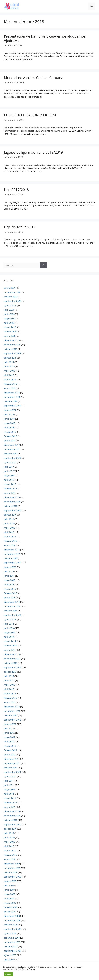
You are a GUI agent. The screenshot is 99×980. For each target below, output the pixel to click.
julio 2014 (9, 624)
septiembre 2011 (13, 772)
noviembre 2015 (12, 554)
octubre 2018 (11, 401)
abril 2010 (9, 846)
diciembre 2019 (12, 340)
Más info (20, 969)
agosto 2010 (10, 829)
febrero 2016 (10, 541)
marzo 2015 (10, 589)
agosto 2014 (10, 619)
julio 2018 (9, 414)
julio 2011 (9, 781)
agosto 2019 (10, 358)
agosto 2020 (10, 305)
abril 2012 (9, 741)
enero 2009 (10, 912)
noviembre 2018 (12, 397)
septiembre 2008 (13, 929)
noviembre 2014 (12, 606)
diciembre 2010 (12, 811)
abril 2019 (9, 375)
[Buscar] (44, 265)
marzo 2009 (10, 903)
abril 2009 (9, 898)
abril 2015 (9, 584)
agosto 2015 (10, 567)
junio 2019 (9, 366)
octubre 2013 (11, 663)
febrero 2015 (10, 593)
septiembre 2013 (13, 667)
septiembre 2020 (13, 301)
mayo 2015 (10, 580)
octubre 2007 (11, 946)
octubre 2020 (11, 297)
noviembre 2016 (12, 502)
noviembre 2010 (12, 816)
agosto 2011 (10, 776)
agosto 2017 (10, 462)
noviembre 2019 (12, 345)
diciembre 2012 (12, 707)
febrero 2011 (10, 803)
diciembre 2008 (12, 916)
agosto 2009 (10, 881)
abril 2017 (9, 480)
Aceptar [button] (8, 974)
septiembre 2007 (13, 951)
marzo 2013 (10, 694)
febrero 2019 (10, 384)
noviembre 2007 (12, 942)
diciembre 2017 (12, 445)
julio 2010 (9, 833)
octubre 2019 (11, 349)
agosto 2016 (10, 515)
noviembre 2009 (12, 868)
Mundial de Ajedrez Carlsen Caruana (34, 78)
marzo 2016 (10, 536)
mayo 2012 (10, 737)
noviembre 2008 (12, 920)
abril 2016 (9, 532)
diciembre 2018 (12, 393)
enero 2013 (10, 702)
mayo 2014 (10, 632)
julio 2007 (9, 960)
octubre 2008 (11, 925)
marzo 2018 (10, 432)
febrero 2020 (10, 332)
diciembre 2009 (12, 864)
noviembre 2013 (12, 659)
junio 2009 (9, 890)
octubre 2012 (11, 715)
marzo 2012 (10, 746)
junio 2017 (9, 471)
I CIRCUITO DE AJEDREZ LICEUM (30, 115)
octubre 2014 (11, 611)
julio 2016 (9, 519)
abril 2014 (9, 637)
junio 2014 (9, 628)
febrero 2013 (10, 698)
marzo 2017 (10, 484)
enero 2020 (10, 336)
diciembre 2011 (12, 759)
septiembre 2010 (13, 824)
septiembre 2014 (13, 615)
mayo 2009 (10, 894)
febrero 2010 (10, 855)
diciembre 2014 (12, 602)
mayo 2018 (10, 423)
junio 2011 (9, 785)
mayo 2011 (10, 789)
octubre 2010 (11, 820)
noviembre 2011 (12, 763)
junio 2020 (9, 314)
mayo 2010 (10, 842)
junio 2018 (9, 419)
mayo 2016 (10, 528)
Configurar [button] (30, 969)
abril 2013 (9, 689)
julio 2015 (9, 571)
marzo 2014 (10, 641)
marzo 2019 (10, 379)
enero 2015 (10, 598)
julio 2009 (9, 885)
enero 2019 (10, 388)
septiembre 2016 (13, 510)
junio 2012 (9, 733)
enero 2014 (10, 650)
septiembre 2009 (13, 877)
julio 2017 (9, 467)
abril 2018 (9, 427)
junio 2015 (9, 576)
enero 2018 (10, 441)
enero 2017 (10, 493)
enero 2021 (10, 288)
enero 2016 (10, 545)
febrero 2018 (10, 436)
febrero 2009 (10, 907)
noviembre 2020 (12, 292)
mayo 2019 (10, 371)
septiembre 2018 (13, 406)
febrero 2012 (10, 750)
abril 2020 (9, 323)
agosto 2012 (10, 724)
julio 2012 (9, 728)
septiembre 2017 (13, 458)
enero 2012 (10, 755)
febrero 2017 (10, 489)
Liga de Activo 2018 (20, 227)
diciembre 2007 (12, 938)
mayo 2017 (10, 475)
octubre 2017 (11, 454)
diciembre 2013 (12, 654)
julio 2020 (9, 310)
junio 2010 (9, 837)
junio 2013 (9, 680)
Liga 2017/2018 (16, 190)
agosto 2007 (10, 955)
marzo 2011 (10, 798)
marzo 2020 (10, 327)
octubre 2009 (11, 872)
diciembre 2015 (12, 550)
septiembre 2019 (13, 353)
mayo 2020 (10, 318)
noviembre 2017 (12, 449)
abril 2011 (9, 794)
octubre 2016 (11, 506)
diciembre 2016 (12, 497)
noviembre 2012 (12, 711)
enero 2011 (10, 807)
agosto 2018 (10, 410)
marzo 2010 (10, 851)
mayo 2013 (10, 685)
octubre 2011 (11, 768)
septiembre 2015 (13, 563)
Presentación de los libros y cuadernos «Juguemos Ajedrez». (45, 38)
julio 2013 (9, 676)
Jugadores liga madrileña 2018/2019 (33, 152)
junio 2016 (9, 523)
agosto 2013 (10, 672)
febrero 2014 (10, 646)
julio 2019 (9, 362)
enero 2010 (10, 859)
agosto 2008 (10, 933)
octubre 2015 (11, 558)
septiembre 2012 (13, 720)
